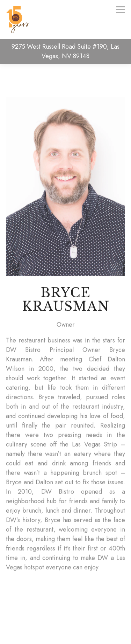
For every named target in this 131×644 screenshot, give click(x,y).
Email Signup (66, 634)
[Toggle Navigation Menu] (120, 10)
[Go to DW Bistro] (65, 51)
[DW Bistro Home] (20, 20)
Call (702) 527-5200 (65, 615)
